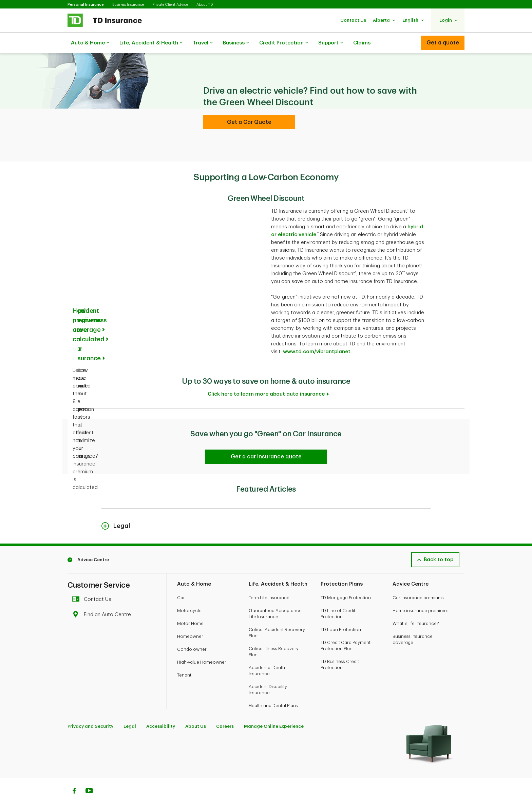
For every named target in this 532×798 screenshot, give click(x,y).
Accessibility (161, 709)
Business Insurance (128, 5)
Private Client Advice (170, 5)
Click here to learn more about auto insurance (266, 377)
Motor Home (190, 606)
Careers (225, 709)
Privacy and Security (90, 709)
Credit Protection (284, 43)
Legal (130, 709)
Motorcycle (189, 594)
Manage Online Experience (274, 709)
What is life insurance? (416, 606)
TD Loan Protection (341, 613)
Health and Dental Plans (273, 689)
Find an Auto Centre (103, 598)
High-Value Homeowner (202, 645)
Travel (203, 43)
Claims (362, 43)
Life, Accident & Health (151, 43)
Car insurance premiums (418, 581)
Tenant (184, 658)
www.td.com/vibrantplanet (317, 335)
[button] (353, 20)
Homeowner (190, 619)
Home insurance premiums (421, 594)
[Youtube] (89, 775)
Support (331, 43)
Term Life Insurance (269, 581)
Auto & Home (90, 43)
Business (236, 43)
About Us (196, 709)
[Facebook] (74, 775)
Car (181, 581)
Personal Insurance (86, 5)
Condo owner (192, 632)
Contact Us (93, 582)
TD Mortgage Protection (346, 581)
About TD (205, 5)
